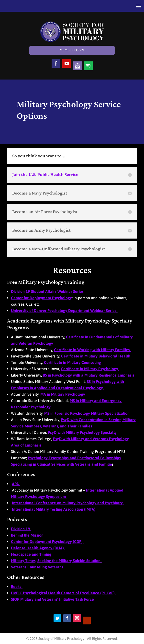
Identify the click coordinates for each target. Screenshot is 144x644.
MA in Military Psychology (63, 394)
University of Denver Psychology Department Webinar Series (64, 310)
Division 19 (21, 529)
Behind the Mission (27, 535)
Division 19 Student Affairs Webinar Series (48, 291)
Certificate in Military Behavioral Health (96, 356)
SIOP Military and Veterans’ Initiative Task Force (52, 599)
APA (16, 484)
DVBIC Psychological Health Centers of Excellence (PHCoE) (63, 593)
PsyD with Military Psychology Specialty (83, 432)
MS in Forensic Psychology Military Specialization (87, 413)
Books (17, 586)
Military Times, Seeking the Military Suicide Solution (56, 561)
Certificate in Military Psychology (89, 369)
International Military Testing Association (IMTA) (54, 509)
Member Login (72, 50)
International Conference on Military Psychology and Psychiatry (68, 503)
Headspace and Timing (32, 554)
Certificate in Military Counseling (72, 362)
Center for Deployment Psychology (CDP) (47, 541)
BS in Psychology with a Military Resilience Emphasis (89, 375)
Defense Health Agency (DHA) (38, 548)
